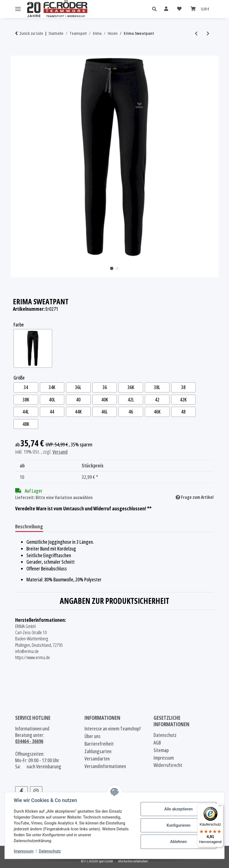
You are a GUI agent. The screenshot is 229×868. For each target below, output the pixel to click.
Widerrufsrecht (168, 765)
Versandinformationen (105, 766)
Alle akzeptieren (178, 809)
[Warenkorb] (200, 9)
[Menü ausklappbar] (18, 9)
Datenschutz (50, 851)
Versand (60, 452)
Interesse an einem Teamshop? (113, 729)
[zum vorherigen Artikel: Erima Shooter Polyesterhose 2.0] (196, 33)
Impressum (24, 851)
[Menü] (220, 807)
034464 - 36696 (29, 741)
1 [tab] (112, 268)
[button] (156, 9)
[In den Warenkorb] (20, 52)
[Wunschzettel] (179, 9)
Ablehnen (178, 842)
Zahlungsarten (98, 751)
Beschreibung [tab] (29, 526)
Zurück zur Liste (31, 33)
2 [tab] (117, 268)
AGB (157, 743)
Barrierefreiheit (99, 744)
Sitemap (161, 750)
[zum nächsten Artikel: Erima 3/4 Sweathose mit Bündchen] (208, 33)
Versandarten (97, 759)
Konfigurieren (178, 825)
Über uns (92, 736)
